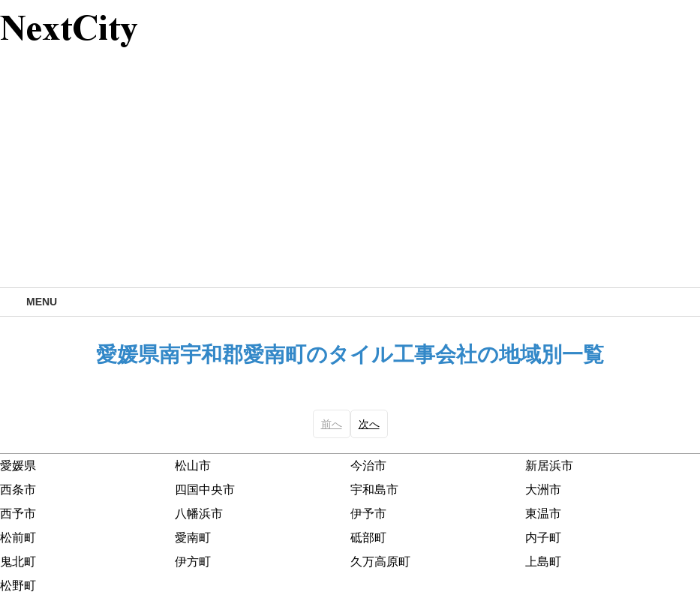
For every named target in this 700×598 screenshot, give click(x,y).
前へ (332, 424)
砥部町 (368, 538)
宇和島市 (374, 490)
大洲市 (543, 490)
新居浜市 (549, 466)
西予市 (18, 514)
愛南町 (193, 538)
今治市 (368, 466)
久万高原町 (380, 562)
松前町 (18, 538)
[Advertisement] (350, 175)
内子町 (543, 538)
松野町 (18, 586)
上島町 (543, 562)
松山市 (193, 466)
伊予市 (368, 514)
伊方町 (193, 562)
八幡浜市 (199, 514)
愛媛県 (18, 466)
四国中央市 (205, 490)
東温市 (543, 514)
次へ (369, 424)
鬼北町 (18, 562)
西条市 (18, 490)
